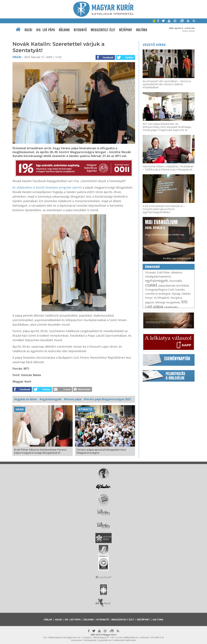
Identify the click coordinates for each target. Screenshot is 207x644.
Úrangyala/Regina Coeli (160, 290)
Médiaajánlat (90, 640)
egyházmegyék (157, 281)
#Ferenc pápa (73, 399)
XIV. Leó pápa (46, 30)
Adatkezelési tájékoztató (125, 640)
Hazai (28, 30)
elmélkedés (171, 307)
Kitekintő (80, 30)
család (151, 285)
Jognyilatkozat (105, 640)
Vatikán (186, 294)
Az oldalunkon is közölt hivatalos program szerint (47, 187)
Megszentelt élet (103, 30)
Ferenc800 (176, 281)
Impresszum (77, 640)
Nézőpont (126, 30)
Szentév (180, 290)
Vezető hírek (154, 45)
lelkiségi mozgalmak (168, 302)
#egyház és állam (26, 399)
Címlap (48, 620)
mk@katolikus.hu (131, 637)
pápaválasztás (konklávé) (174, 286)
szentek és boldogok (158, 294)
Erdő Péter (163, 272)
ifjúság (176, 294)
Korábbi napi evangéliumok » (178, 258)
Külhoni (64, 30)
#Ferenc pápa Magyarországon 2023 (107, 399)
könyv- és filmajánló (157, 298)
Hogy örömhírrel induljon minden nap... (165, 227)
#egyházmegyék (51, 399)
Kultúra (142, 30)
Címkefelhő (152, 267)
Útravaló (150, 272)
